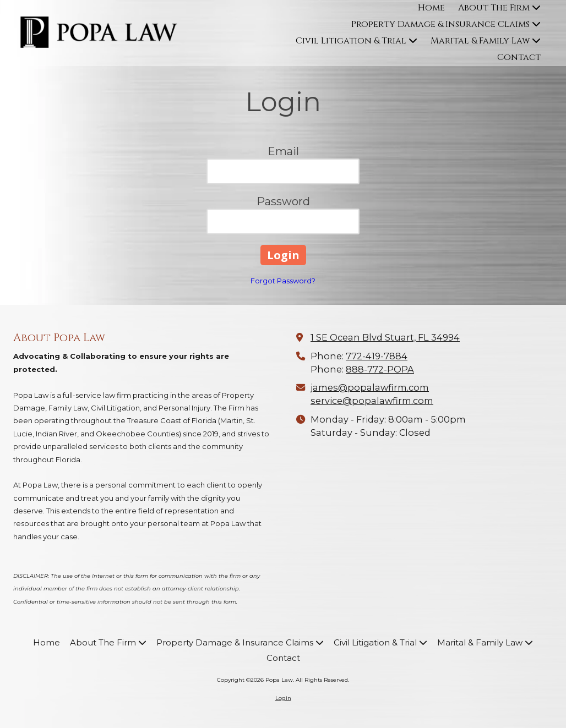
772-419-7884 (377, 356)
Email (283, 151)
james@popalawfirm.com (370, 387)
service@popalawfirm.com (372, 401)
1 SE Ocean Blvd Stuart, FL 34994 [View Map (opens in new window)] (385, 337)
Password (283, 201)
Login (283, 698)
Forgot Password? (283, 281)
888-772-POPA (380, 369)
